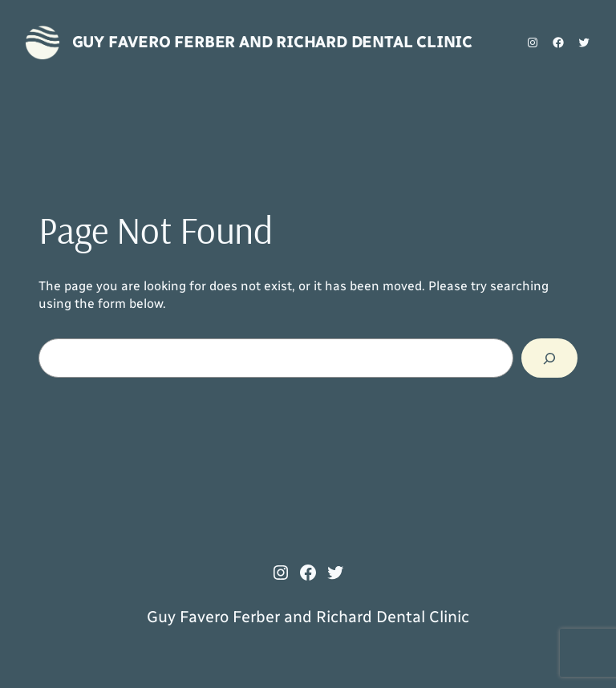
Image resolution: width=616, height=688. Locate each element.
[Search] (549, 358)
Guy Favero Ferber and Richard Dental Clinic (272, 42)
